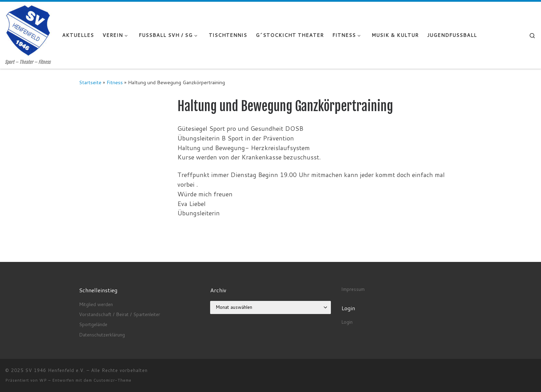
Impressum (353, 289)
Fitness (115, 82)
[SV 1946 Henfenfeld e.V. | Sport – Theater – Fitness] (28, 31)
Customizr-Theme (112, 380)
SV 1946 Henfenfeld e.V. (55, 370)
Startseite (90, 82)
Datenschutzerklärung (102, 335)
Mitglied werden (96, 304)
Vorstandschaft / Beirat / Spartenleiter (120, 314)
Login (347, 322)
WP (43, 380)
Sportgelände (93, 324)
